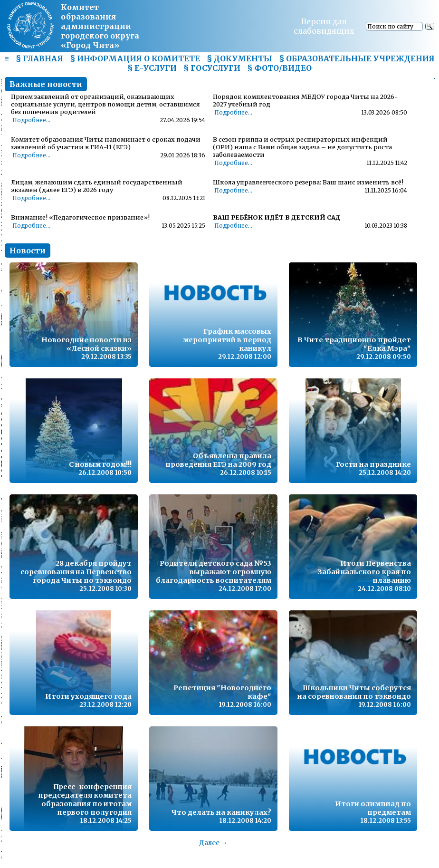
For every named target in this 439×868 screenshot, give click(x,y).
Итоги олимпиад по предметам (373, 808)
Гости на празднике (373, 464)
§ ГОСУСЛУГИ (212, 68)
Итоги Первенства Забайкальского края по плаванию (364, 572)
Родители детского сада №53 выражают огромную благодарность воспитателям (214, 572)
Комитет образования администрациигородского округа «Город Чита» (100, 26)
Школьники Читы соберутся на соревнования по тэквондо (354, 692)
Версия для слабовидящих (324, 26)
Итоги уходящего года (88, 696)
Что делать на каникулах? (221, 812)
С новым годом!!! (100, 464)
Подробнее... (31, 120)
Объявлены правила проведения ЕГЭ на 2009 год (218, 460)
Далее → (213, 843)
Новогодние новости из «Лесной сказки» (86, 344)
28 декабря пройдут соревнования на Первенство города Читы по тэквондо (76, 572)
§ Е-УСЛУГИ (152, 68)
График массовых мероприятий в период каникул (227, 340)
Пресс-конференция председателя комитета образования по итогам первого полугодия (85, 800)
